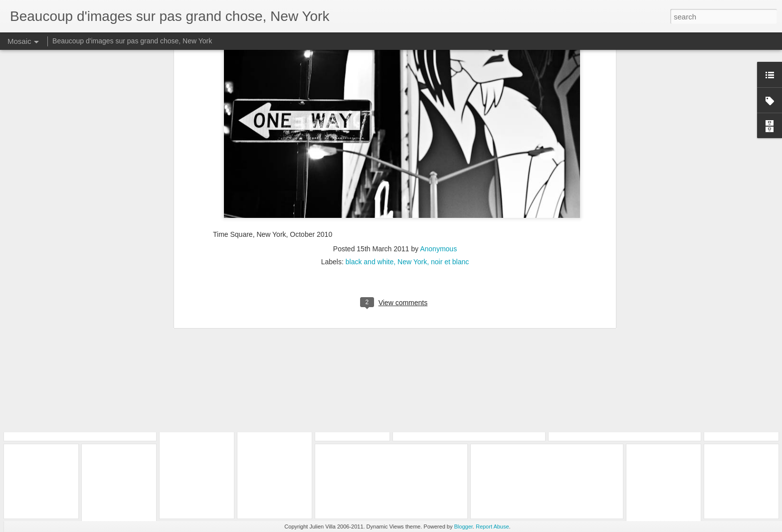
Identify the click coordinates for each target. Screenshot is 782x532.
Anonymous (438, 93)
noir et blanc (450, 106)
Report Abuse (492, 527)
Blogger (464, 527)
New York (412, 106)
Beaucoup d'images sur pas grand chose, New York (132, 41)
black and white (370, 106)
